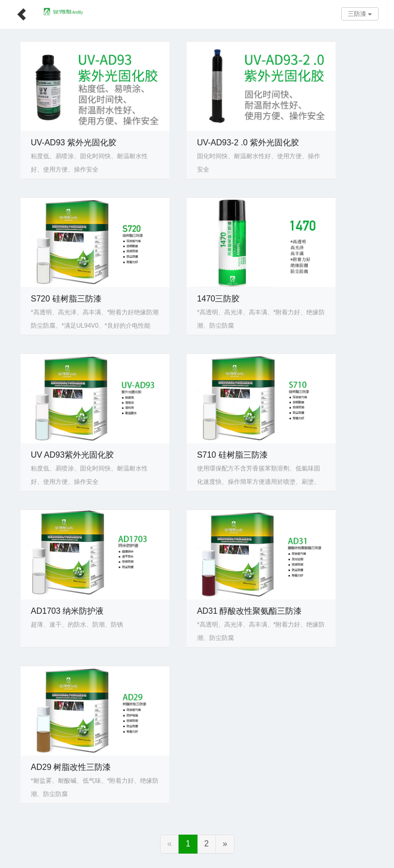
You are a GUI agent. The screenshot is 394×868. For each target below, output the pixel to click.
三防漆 (360, 14)
